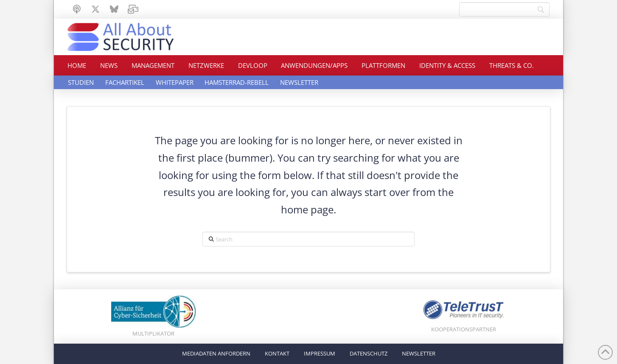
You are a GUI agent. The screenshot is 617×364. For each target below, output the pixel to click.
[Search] (504, 9)
